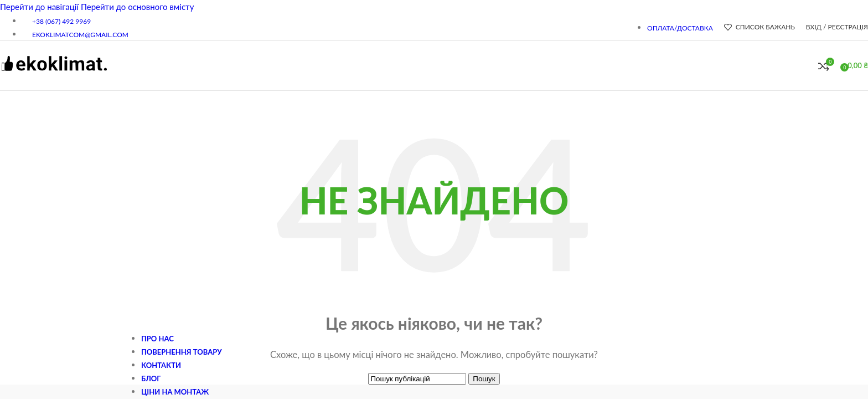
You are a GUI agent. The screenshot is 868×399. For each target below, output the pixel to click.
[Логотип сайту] (54, 76)
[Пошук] (807, 66)
